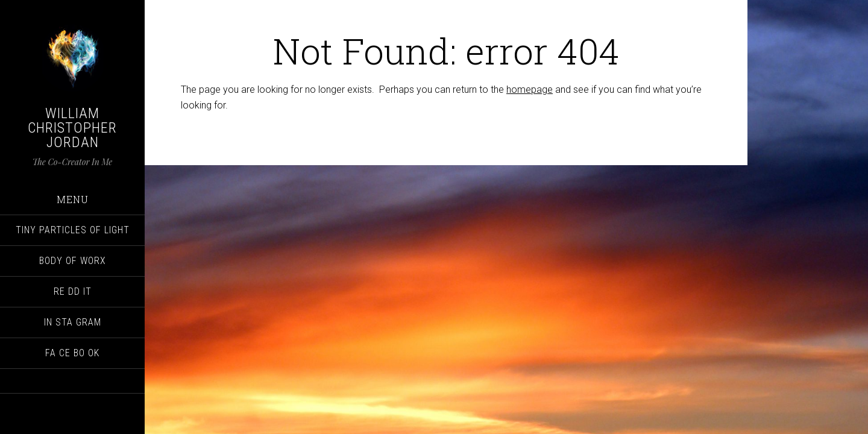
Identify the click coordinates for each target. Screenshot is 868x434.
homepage (530, 90)
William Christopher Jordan (72, 128)
